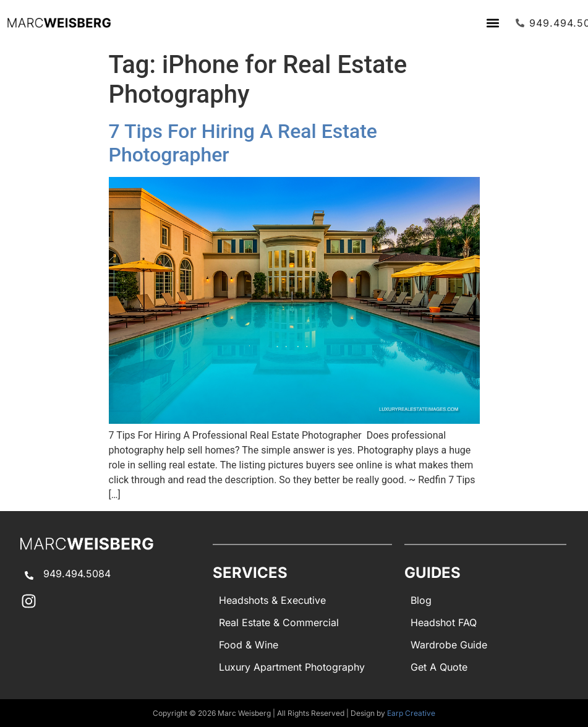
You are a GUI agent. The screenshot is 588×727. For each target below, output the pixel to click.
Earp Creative (411, 713)
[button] (493, 23)
